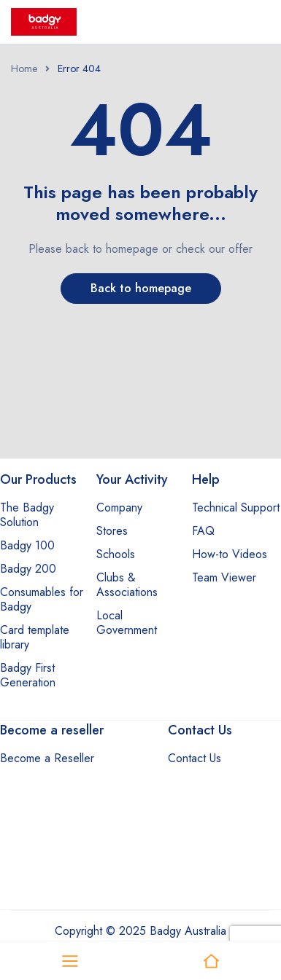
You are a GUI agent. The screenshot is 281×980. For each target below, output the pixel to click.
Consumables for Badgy (42, 599)
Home (24, 68)
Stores (112, 531)
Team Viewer (224, 577)
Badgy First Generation (28, 675)
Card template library (35, 637)
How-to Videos (230, 554)
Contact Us (195, 758)
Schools (116, 554)
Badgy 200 (28, 569)
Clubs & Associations (127, 585)
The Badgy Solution (27, 515)
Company (119, 507)
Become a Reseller (47, 758)
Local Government (127, 623)
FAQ (203, 531)
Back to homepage (141, 288)
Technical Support (236, 507)
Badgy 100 (27, 545)
